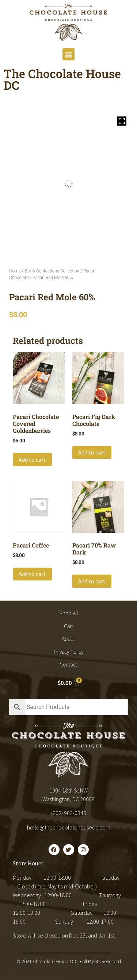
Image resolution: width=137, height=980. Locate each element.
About (68, 639)
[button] (68, 54)
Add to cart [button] (32, 460)
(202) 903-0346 (69, 813)
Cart (69, 626)
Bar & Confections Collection (52, 271)
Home (15, 271)
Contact (68, 665)
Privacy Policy (68, 652)
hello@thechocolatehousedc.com (69, 827)
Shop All (69, 613)
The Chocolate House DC (62, 79)
